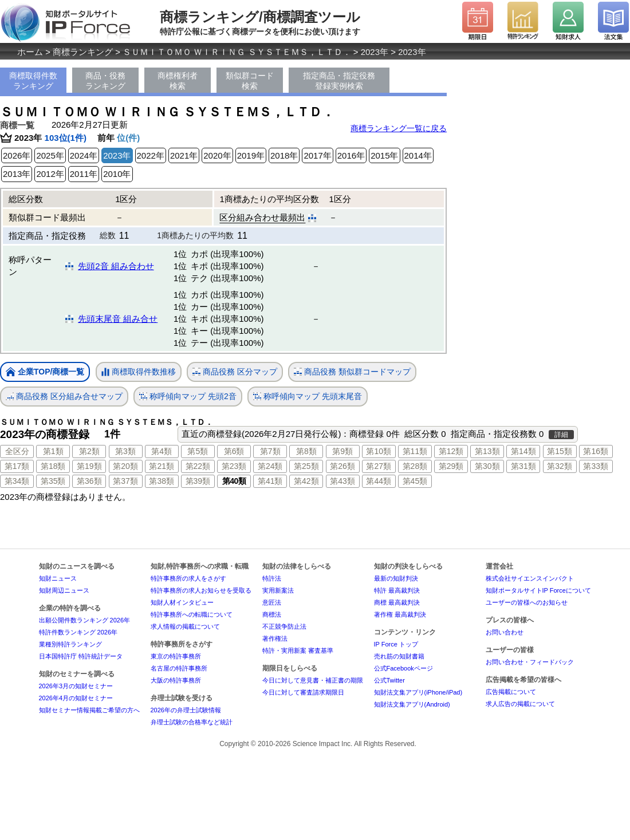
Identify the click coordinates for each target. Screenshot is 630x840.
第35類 (53, 481)
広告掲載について (511, 692)
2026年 (17, 155)
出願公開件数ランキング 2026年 (85, 620)
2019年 (251, 155)
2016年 (351, 155)
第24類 (270, 466)
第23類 (234, 466)
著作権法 (275, 638)
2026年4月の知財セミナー (76, 698)
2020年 (217, 155)
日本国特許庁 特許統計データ (81, 656)
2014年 (418, 155)
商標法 (272, 614)
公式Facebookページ (403, 668)
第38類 (162, 481)
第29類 (451, 466)
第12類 (451, 451)
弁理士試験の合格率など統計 (192, 722)
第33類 (596, 466)
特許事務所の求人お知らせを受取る (201, 590)
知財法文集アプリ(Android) (412, 704)
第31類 (523, 466)
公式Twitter (389, 680)
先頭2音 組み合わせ (116, 266)
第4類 (162, 451)
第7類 (270, 451)
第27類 (379, 466)
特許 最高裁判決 (397, 590)
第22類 (198, 466)
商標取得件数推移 (139, 372)
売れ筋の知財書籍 (399, 656)
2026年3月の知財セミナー (76, 686)
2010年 (117, 174)
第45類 (415, 481)
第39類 (198, 481)
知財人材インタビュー (182, 602)
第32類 (560, 466)
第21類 (162, 466)
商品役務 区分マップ (235, 372)
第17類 (17, 466)
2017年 (317, 155)
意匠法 (272, 602)
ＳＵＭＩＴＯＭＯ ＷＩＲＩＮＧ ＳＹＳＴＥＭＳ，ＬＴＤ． (237, 52)
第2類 (89, 451)
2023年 (375, 52)
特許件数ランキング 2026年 (78, 632)
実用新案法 (278, 590)
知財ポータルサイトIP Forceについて (538, 590)
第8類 (306, 451)
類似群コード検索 (250, 81)
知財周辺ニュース (64, 590)
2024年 (84, 155)
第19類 (89, 466)
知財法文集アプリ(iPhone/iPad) (418, 692)
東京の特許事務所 (176, 656)
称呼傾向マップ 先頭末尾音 (308, 397)
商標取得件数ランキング (33, 81)
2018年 (284, 155)
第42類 (306, 481)
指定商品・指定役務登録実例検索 (339, 81)
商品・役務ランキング (105, 81)
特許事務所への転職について (192, 614)
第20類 (125, 466)
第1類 (53, 451)
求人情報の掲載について (185, 626)
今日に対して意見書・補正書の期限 (313, 680)
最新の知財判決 (396, 578)
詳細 (561, 435)
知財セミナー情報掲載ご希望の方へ (89, 710)
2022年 (151, 155)
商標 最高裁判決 (397, 602)
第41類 (270, 481)
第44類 (379, 481)
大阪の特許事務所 (176, 680)
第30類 (487, 466)
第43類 (342, 481)
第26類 (342, 466)
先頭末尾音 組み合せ (118, 319)
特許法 (272, 578)
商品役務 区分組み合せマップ (64, 397)
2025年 (50, 155)
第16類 (596, 451)
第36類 (89, 481)
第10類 (379, 451)
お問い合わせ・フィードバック (530, 662)
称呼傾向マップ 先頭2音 (188, 397)
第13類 (487, 451)
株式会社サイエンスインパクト (530, 578)
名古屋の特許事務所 (179, 668)
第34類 (17, 481)
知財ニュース (58, 578)
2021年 (184, 155)
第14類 (523, 451)
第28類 (415, 466)
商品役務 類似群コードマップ (352, 372)
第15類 (560, 451)
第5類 (198, 451)
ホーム (30, 52)
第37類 (125, 481)
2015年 (384, 155)
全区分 (17, 451)
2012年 (50, 174)
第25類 (306, 466)
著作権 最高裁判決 (400, 614)
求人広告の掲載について (520, 704)
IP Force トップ (396, 644)
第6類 (234, 451)
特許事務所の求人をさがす (188, 578)
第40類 (234, 481)
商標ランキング (83, 52)
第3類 (125, 451)
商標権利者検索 (178, 81)
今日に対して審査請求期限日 (303, 692)
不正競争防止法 (284, 626)
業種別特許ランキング (70, 644)
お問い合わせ (505, 632)
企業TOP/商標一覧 (45, 372)
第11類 (415, 451)
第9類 (342, 451)
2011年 (84, 174)
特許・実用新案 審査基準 (298, 650)
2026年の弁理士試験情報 (186, 710)
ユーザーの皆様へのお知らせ (527, 602)
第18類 (53, 466)
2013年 (17, 174)
